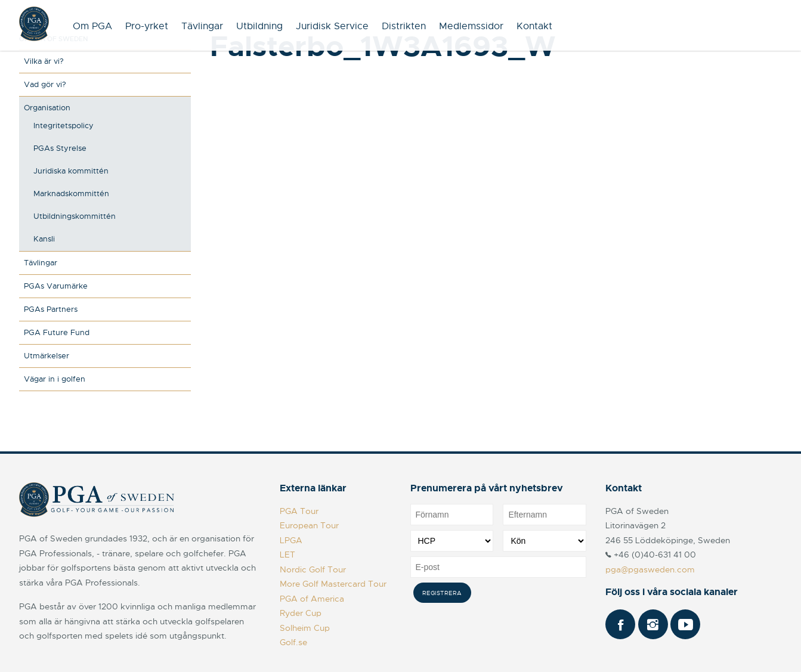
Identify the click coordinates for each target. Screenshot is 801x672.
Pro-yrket (147, 26)
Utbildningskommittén (75, 216)
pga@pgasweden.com (650, 569)
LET (287, 555)
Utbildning (259, 26)
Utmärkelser (47, 356)
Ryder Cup (301, 613)
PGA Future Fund (57, 332)
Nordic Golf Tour (313, 569)
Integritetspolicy (64, 126)
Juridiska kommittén (71, 171)
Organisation (47, 108)
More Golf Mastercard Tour (333, 584)
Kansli (44, 239)
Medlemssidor (471, 26)
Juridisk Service (332, 26)
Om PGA (92, 26)
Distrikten (404, 26)
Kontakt (534, 26)
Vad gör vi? (45, 84)
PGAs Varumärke (56, 286)
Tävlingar (202, 26)
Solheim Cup (305, 628)
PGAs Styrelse (60, 148)
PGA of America (312, 599)
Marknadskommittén (71, 193)
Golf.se (293, 642)
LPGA (291, 540)
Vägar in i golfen (55, 379)
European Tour (309, 525)
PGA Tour (299, 511)
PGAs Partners (51, 309)
